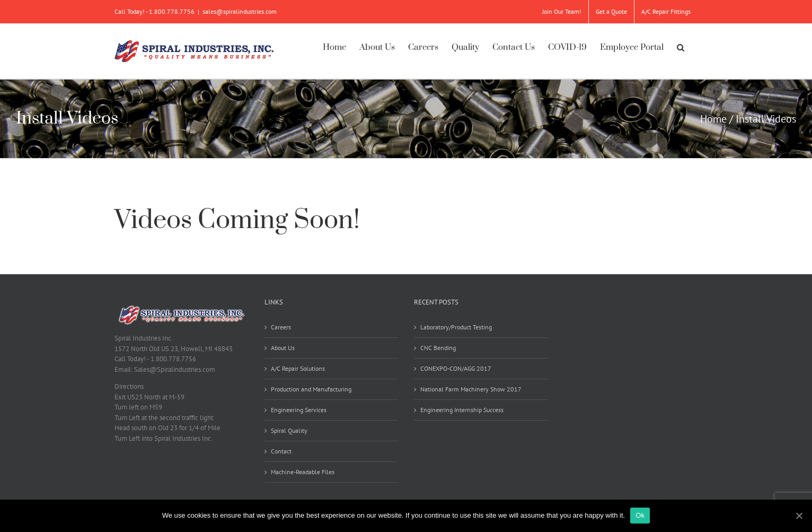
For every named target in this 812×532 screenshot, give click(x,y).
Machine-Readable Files (303, 472)
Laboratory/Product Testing (456, 327)
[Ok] (799, 516)
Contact (281, 451)
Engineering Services (299, 410)
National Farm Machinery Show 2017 (471, 389)
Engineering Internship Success (462, 410)
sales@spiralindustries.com (240, 11)
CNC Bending (438, 348)
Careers (281, 327)
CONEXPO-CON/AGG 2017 (456, 368)
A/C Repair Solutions (298, 368)
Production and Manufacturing (311, 389)
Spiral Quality (289, 430)
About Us (283, 348)
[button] (681, 46)
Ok (640, 515)
